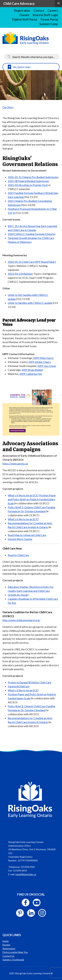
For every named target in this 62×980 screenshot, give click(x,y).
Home (6, 941)
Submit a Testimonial (13, 960)
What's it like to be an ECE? (23, 495)
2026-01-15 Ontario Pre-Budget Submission (33, 177)
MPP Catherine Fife (31, 374)
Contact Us (8, 956)
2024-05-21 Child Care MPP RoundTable (31, 262)
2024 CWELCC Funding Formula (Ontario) (32, 234)
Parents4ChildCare (19, 686)
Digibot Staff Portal (25, 19)
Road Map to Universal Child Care (27, 535)
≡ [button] (58, 3)
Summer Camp (49, 24)
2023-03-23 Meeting (20, 274)
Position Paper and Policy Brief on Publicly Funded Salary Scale (32, 499)
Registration (22, 10)
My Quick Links (22, 67)
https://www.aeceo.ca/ (15, 464)
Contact (39, 10)
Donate (24, 15)
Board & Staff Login (45, 15)
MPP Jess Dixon (47, 366)
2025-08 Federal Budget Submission (28, 181)
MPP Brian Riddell (32, 370)
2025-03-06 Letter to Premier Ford (28, 185)
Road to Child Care (18, 555)
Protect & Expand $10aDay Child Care (30, 682)
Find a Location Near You (15, 952)
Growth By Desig (18, 595)
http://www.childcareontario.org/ (21, 620)
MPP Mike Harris (43, 358)
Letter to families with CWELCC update (30, 303)
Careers (53, 10)
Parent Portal (49, 19)
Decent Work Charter (20, 539)
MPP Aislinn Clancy (40, 362)
